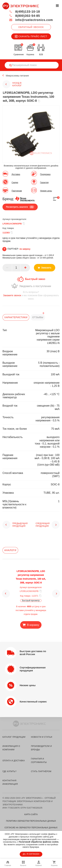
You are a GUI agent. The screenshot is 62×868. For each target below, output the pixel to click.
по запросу (25, 249)
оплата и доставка (14, 761)
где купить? (9, 771)
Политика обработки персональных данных (31, 821)
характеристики (16, 317)
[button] (6, 594)
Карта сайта (31, 814)
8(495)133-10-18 (25, 12)
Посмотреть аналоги (20, 207)
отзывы (38, 317)
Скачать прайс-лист (31, 36)
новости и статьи (41, 737)
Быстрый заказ (35, 279)
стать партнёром (41, 771)
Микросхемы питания (17, 76)
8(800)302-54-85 (25, 16)
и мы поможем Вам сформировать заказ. (31, 295)
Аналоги (10, 550)
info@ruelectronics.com (31, 20)
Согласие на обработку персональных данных (31, 828)
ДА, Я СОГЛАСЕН (31, 854)
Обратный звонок (31, 27)
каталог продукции (14, 737)
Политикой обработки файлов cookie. (39, 842)
